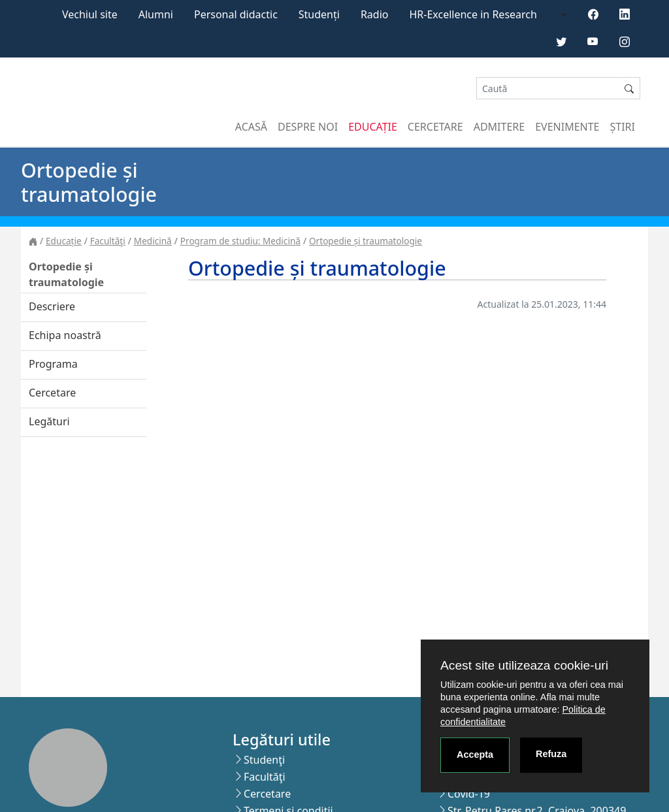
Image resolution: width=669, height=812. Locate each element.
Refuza (551, 754)
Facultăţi (108, 241)
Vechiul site (90, 14)
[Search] (547, 89)
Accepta (475, 755)
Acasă (251, 127)
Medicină (153, 241)
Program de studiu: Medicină (240, 241)
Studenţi (264, 760)
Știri (623, 127)
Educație (373, 127)
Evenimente (567, 127)
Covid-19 (469, 794)
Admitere (499, 127)
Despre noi (308, 127)
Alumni (156, 14)
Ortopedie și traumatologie (366, 241)
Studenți (319, 14)
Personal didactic (236, 14)
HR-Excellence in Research (473, 14)
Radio (375, 14)
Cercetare (435, 127)
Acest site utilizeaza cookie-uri (524, 665)
